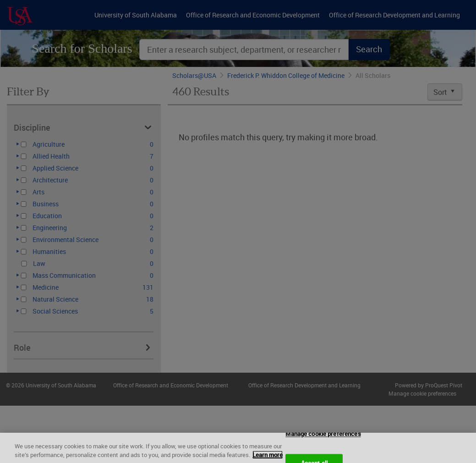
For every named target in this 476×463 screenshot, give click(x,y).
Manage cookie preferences (323, 441)
